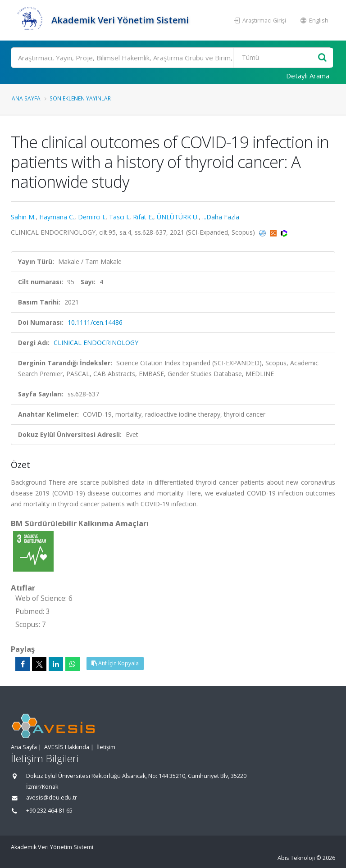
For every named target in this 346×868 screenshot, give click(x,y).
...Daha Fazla (221, 217)
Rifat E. (143, 217)
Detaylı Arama (308, 76)
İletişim (106, 747)
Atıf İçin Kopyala (115, 663)
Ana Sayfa (26, 98)
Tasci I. (119, 217)
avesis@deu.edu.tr (52, 798)
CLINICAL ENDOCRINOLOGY (96, 343)
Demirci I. (92, 217)
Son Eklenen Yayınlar (80, 98)
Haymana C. (57, 217)
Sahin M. (23, 217)
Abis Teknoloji (296, 858)
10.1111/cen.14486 (95, 322)
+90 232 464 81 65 (49, 811)
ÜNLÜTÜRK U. (178, 217)
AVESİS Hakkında (67, 747)
